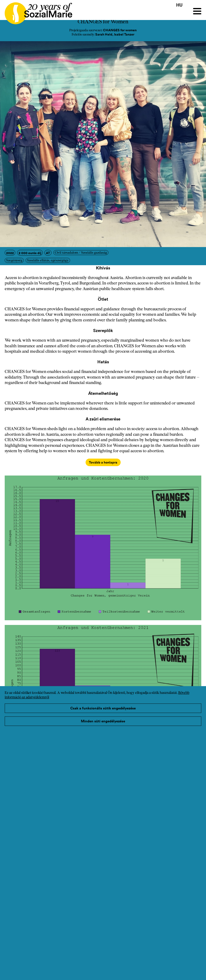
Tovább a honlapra (103, 462)
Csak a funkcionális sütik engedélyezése (103, 708)
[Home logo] (36, 11)
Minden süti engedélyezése (103, 721)
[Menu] (197, 11)
